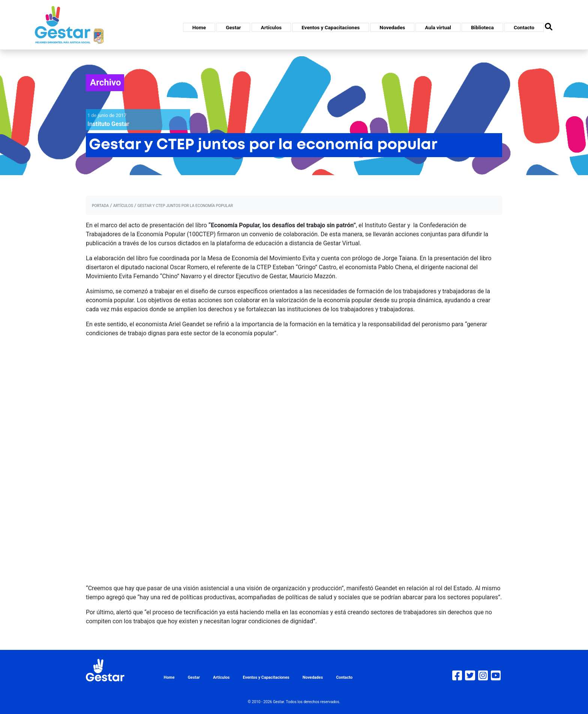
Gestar (233, 27)
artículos (123, 206)
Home (199, 27)
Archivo (106, 82)
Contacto (524, 27)
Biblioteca (482, 27)
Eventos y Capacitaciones (331, 27)
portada (100, 206)
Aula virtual (438, 27)
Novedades (392, 27)
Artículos (271, 27)
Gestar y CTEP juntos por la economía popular (185, 206)
